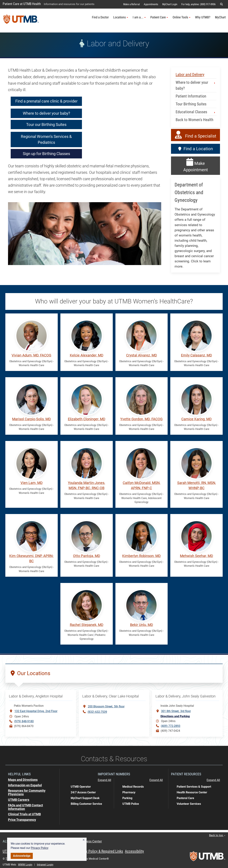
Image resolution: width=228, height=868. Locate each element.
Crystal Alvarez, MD (142, 355)
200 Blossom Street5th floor (106, 706)
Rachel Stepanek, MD (87, 625)
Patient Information (191, 96)
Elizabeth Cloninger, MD (87, 419)
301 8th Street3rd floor (176, 711)
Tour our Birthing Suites (46, 125)
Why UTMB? (203, 17)
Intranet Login (45, 865)
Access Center (92, 841)
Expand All (104, 780)
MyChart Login (170, 4)
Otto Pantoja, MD (87, 556)
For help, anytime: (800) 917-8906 (198, 4)
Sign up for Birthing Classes (46, 154)
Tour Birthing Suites (191, 104)
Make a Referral (131, 4)
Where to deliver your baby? (46, 113)
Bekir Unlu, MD (142, 625)
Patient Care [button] (159, 17)
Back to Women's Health (195, 120)
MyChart (220, 17)
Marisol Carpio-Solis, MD (31, 419)
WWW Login (25, 865)
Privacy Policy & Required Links (100, 851)
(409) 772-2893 (171, 726)
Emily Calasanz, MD (196, 355)
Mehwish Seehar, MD (196, 556)
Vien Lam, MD (32, 483)
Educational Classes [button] (196, 112)
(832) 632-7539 (97, 712)
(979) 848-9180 (24, 721)
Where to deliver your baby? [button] (196, 85)
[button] (84, 840)
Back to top (217, 835)
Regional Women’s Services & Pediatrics (46, 139)
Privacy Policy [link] (40, 848)
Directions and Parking (175, 716)
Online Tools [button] (182, 17)
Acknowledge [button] (22, 856)
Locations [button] (121, 17)
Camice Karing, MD (196, 419)
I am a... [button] (139, 17)
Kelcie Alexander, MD (87, 355)
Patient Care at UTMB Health (22, 4)
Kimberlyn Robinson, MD (141, 556)
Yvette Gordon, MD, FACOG (141, 419)
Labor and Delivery (190, 75)
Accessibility (134, 851)
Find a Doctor (100, 17)
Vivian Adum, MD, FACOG (31, 355)
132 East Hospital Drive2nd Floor (36, 711)
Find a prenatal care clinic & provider (46, 101)
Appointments (151, 4)
